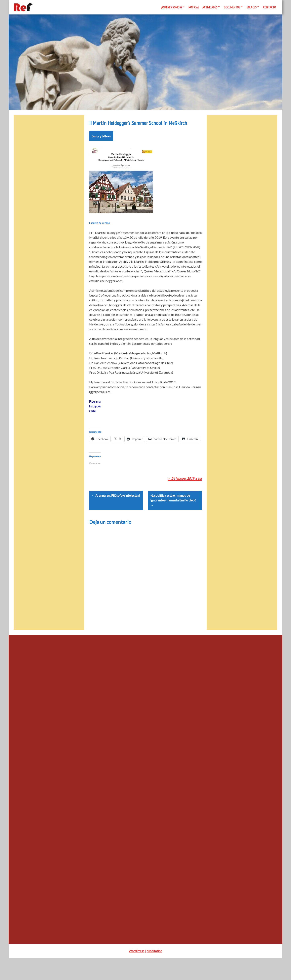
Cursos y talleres (101, 148)
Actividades (210, 7)
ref (200, 495)
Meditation (154, 973)
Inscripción (95, 418)
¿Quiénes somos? (172, 7)
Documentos (232, 7)
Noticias (194, 7)
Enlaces (252, 7)
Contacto (269, 7)
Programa (95, 413)
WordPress (136, 973)
